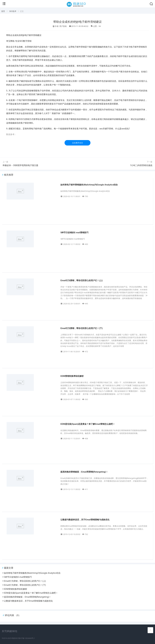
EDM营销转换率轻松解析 (72, 376)
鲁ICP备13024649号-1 (27, 638)
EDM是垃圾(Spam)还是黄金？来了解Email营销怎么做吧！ (88, 424)
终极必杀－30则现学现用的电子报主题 (20, 165)
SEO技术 (13, 11)
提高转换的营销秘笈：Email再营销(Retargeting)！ (84, 472)
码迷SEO (15, 638)
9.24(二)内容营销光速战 (141, 165)
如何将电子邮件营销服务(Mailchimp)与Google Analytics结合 (89, 185)
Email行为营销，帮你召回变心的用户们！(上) (81, 280)
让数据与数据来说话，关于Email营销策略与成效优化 (85, 520)
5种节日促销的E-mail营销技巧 (74, 233)
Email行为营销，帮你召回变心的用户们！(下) (81, 328)
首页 (3, 11)
